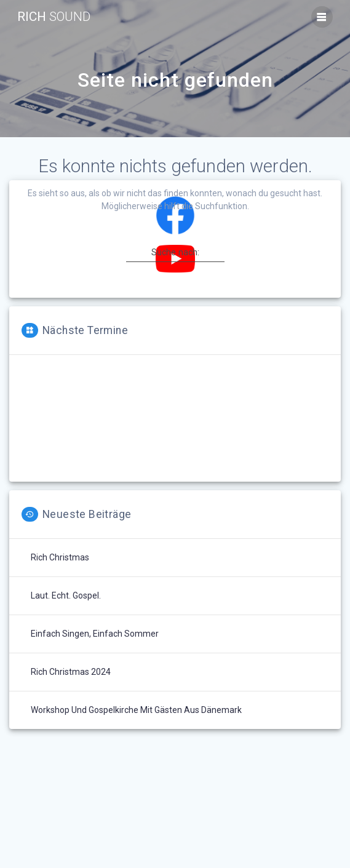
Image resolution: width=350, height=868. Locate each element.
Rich (54, 17)
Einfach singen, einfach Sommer (95, 634)
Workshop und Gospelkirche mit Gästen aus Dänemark (136, 710)
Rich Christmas (60, 557)
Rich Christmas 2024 (71, 672)
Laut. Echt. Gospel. (66, 595)
